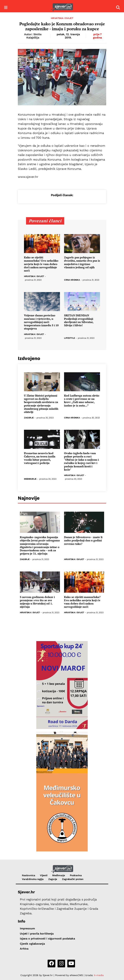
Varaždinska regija (33, 879)
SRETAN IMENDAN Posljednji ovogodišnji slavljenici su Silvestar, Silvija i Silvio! (79, 320)
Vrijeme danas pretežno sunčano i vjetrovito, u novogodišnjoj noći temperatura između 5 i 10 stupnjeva (41, 322)
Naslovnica (29, 875)
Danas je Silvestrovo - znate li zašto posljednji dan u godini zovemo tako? (83, 541)
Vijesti (44, 875)
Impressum (27, 928)
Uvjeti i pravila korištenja (37, 934)
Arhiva (24, 949)
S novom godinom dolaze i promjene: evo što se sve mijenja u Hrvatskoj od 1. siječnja (37, 602)
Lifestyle (70, 338)
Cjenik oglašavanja (32, 944)
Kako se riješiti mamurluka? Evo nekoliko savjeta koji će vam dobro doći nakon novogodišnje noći (41, 264)
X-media (99, 975)
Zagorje (29, 418)
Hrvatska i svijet (62, 18)
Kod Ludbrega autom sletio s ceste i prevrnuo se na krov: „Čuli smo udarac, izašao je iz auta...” (82, 401)
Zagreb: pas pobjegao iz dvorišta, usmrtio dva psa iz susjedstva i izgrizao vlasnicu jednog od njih (82, 262)
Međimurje (30, 479)
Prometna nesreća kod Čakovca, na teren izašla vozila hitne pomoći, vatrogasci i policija (40, 458)
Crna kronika (72, 280)
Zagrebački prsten (73, 879)
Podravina (76, 875)
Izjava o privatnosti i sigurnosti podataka (47, 939)
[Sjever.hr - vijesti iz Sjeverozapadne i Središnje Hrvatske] (62, 8)
